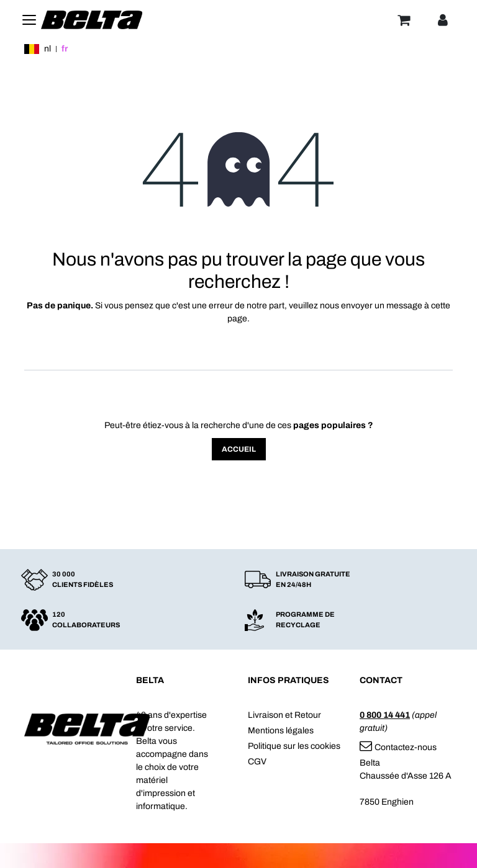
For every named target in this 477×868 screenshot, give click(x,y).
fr (65, 49)
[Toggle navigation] (29, 20)
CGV (257, 762)
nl (48, 49)
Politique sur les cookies (294, 746)
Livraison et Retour (284, 715)
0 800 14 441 (385, 715)
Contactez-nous (398, 747)
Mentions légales (281, 731)
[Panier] (404, 20)
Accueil (239, 449)
